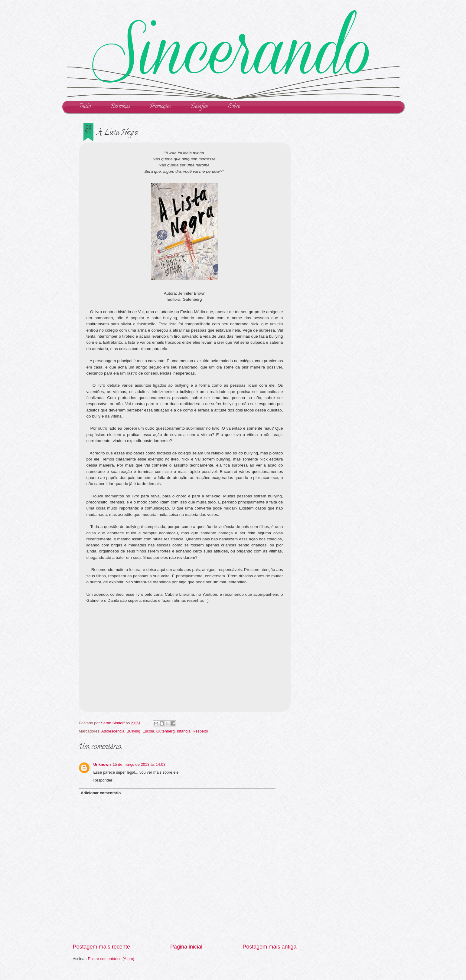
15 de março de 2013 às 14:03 (139, 764)
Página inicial (186, 947)
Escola (148, 731)
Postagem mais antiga (269, 947)
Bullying (134, 731)
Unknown (102, 764)
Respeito (200, 731)
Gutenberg (166, 731)
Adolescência (113, 731)
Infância (184, 731)
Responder (103, 780)
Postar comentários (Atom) (111, 959)
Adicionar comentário (101, 793)
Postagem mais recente (101, 947)
